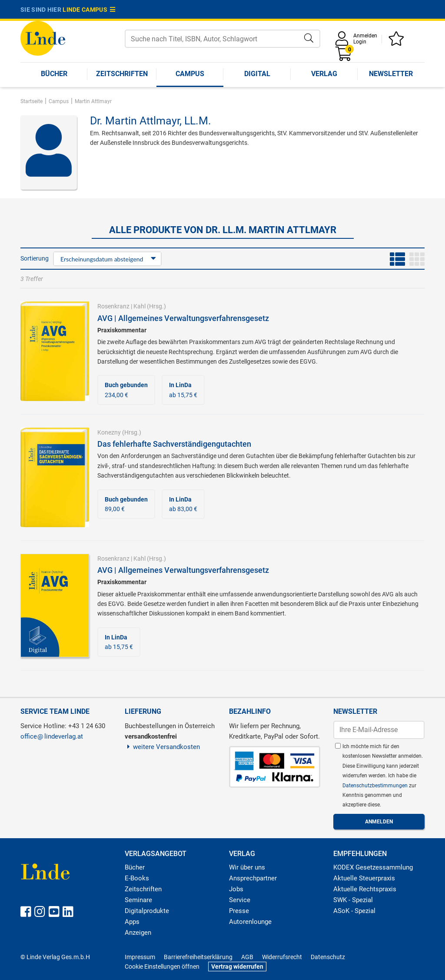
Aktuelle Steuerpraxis (364, 878)
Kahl (139, 306)
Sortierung (35, 258)
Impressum (140, 957)
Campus (190, 74)
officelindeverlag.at (52, 736)
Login (360, 42)
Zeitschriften (122, 74)
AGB (247, 957)
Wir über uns (247, 867)
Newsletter (391, 74)
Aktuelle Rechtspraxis (365, 889)
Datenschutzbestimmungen (376, 786)
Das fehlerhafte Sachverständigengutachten (174, 444)
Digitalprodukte (147, 911)
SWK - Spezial (353, 900)
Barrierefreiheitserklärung (198, 957)
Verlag (324, 74)
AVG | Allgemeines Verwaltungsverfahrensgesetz (183, 318)
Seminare (138, 900)
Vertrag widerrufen (237, 967)
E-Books (137, 878)
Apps (132, 922)
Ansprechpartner (253, 878)
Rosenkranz (113, 306)
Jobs (236, 889)
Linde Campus (89, 10)
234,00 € (126, 390)
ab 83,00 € (183, 504)
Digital (257, 74)
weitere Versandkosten (162, 747)
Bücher (54, 74)
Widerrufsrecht (282, 957)
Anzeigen (138, 933)
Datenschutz (328, 957)
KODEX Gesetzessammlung (373, 867)
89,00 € (126, 504)
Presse (239, 911)
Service (240, 900)
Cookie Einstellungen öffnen (162, 967)
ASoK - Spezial (354, 911)
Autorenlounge (250, 922)
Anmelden (365, 36)
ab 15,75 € (183, 390)
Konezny (109, 432)
